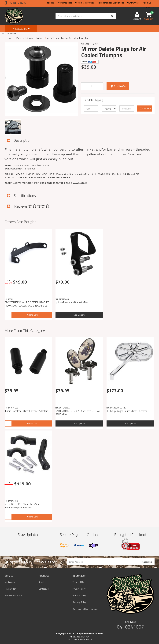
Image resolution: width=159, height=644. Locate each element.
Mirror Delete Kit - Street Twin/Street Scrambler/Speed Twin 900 (23, 506)
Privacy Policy (79, 589)
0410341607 (17, 3)
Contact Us (44, 589)
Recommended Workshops (111, 3)
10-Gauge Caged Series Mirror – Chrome (127, 411)
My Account (10, 582)
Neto (90, 639)
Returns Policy (79, 595)
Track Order (10, 589)
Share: (90, 62)
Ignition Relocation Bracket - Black (73, 302)
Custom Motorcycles (85, 3)
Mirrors (40, 38)
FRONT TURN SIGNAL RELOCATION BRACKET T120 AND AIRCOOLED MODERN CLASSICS (27, 304)
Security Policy (79, 602)
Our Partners (133, 3)
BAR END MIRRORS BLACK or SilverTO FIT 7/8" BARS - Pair (78, 413)
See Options (79, 315)
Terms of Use (79, 582)
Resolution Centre (13, 595)
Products (50, 3)
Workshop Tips (65, 3)
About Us (147, 3)
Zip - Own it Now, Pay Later (85, 609)
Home (10, 38)
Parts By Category (25, 38)
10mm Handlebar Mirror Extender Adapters (26, 411)
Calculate (145, 108)
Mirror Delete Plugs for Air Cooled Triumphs (67, 38)
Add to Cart (119, 86)
